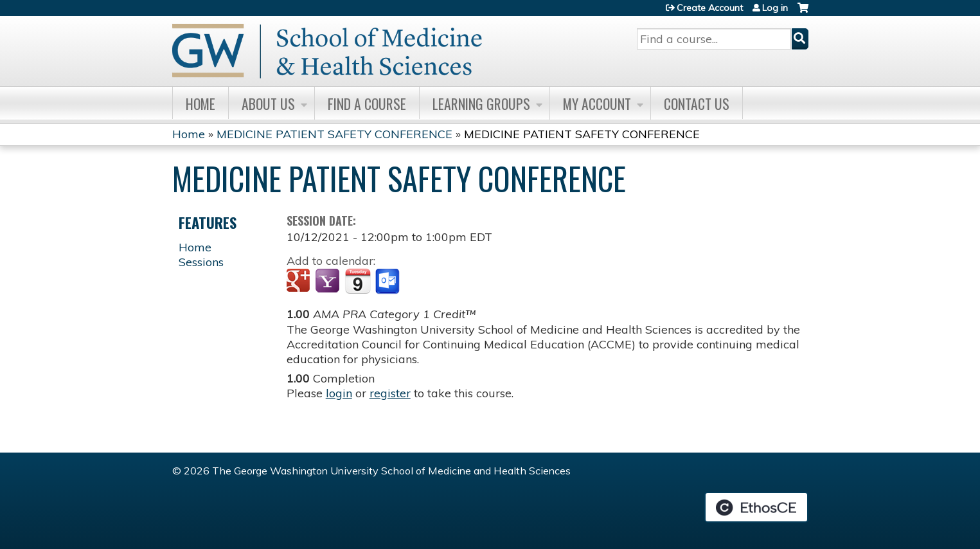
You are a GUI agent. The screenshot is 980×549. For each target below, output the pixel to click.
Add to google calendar (300, 282)
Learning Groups (481, 104)
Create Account (710, 8)
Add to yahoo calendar (329, 282)
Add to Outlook (388, 282)
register (390, 393)
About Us (268, 104)
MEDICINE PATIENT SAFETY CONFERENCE (334, 134)
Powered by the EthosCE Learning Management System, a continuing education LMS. (756, 507)
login (339, 393)
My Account (597, 104)
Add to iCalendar (358, 281)
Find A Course (367, 104)
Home (200, 104)
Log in (775, 8)
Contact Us (697, 104)
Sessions (201, 262)
